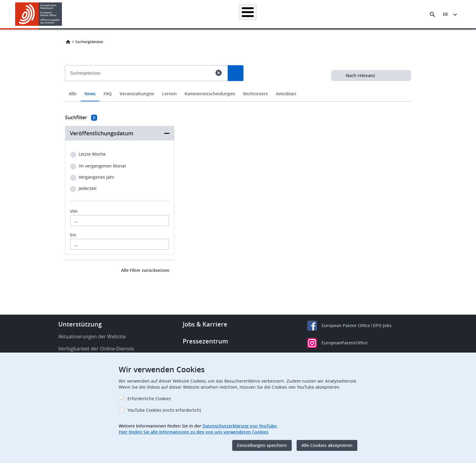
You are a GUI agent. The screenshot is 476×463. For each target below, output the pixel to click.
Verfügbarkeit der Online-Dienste (96, 349)
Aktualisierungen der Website (92, 336)
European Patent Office (346, 325)
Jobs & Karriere (205, 324)
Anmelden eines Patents (209, 14)
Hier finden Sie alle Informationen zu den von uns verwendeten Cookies (194, 432)
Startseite (125, 14)
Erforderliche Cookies (149, 399)
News (90, 94)
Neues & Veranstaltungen (303, 14)
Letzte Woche (92, 154)
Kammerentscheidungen (210, 94)
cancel (219, 73)
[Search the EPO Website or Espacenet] (433, 15)
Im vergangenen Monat (102, 166)
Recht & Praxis (256, 14)
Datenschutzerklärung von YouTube (240, 426)
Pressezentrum (205, 341)
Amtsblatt (286, 94)
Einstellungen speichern (262, 445)
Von (74, 211)
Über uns (371, 14)
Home (68, 42)
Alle (73, 94)
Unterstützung (80, 324)
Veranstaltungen (137, 94)
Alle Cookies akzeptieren (327, 445)
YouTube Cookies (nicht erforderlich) (164, 410)
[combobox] (238, 87)
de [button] (446, 14)
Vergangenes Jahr (97, 177)
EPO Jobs (382, 325)
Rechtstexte (256, 94)
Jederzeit (88, 189)
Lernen (345, 14)
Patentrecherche (161, 14)
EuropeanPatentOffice (345, 343)
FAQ (108, 94)
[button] (63, 15)
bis (73, 235)
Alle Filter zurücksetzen (145, 270)
